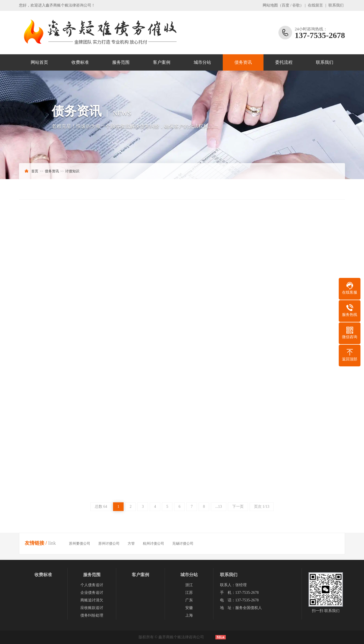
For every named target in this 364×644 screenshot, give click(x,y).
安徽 (189, 608)
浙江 (189, 585)
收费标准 (80, 62)
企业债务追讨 (92, 593)
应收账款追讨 (92, 608)
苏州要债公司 (80, 543)
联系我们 (336, 5)
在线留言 (315, 5)
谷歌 (296, 5)
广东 (189, 600)
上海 (189, 615)
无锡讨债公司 (183, 543)
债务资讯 (243, 62)
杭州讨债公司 (153, 543)
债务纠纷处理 (92, 615)
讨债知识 (72, 171)
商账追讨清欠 (92, 600)
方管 (131, 543)
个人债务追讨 (92, 585)
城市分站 (202, 62)
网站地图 (270, 5)
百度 (285, 5)
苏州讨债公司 (109, 543)
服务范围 (121, 62)
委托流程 (284, 62)
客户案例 (162, 62)
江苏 (189, 593)
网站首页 (39, 62)
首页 (35, 171)
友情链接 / (36, 543)
